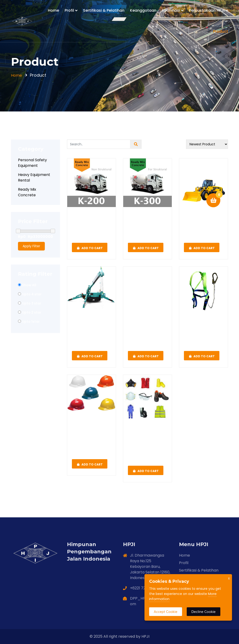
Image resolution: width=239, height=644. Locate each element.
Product (221, 31)
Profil (69, 10)
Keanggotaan (143, 10)
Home (53, 10)
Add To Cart (90, 247)
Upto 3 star (32, 303)
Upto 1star (31, 322)
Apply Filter (31, 246)
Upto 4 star (32, 294)
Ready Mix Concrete (27, 192)
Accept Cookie (166, 612)
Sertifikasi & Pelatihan (104, 10)
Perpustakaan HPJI (207, 10)
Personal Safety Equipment (32, 163)
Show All (29, 285)
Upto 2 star (32, 312)
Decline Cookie (204, 612)
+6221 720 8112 (143, 588)
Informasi (171, 10)
